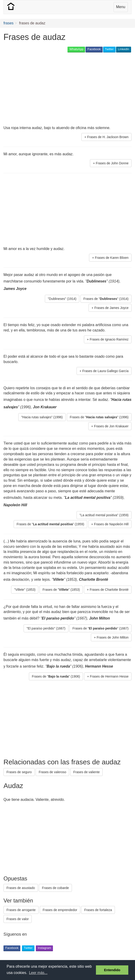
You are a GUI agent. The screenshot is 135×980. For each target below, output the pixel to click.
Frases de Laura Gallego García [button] (105, 371)
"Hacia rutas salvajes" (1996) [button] (42, 417)
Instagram (44, 948)
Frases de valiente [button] (86, 772)
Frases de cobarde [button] (55, 888)
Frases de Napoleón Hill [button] (111, 524)
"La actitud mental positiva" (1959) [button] (104, 515)
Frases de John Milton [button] (113, 637)
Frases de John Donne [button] (112, 163)
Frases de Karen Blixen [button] (112, 258)
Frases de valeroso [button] (52, 772)
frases (9, 23)
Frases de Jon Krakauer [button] (111, 426)
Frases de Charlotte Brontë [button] (109, 590)
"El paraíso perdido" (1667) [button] (46, 628)
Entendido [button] (112, 970)
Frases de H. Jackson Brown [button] (108, 137)
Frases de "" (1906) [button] (56, 676)
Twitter (109, 49)
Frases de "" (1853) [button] (61, 590)
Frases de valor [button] (18, 919)
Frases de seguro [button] (19, 772)
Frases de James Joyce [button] (111, 308)
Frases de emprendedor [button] (60, 910)
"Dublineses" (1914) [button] (62, 299)
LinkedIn (124, 49)
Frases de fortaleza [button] (98, 910)
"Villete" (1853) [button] (25, 590)
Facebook (94, 49)
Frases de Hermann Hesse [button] (109, 676)
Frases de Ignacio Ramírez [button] (109, 339)
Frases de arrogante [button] (21, 910)
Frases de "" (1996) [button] (99, 417)
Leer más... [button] (38, 973)
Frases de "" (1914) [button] (106, 299)
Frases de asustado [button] (21, 888)
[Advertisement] (58, 89)
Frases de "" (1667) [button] (100, 628)
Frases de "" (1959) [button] (50, 524)
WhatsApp (76, 49)
